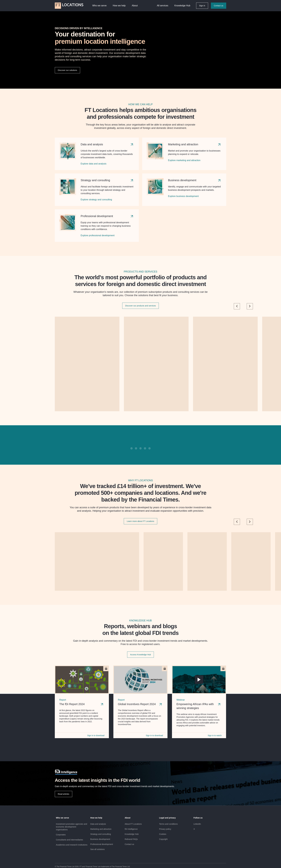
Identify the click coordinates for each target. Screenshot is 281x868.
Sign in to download (96, 735)
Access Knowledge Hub (140, 655)
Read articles (64, 794)
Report (63, 700)
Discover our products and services (141, 306)
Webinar (181, 700)
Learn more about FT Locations (140, 521)
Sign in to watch (215, 735)
